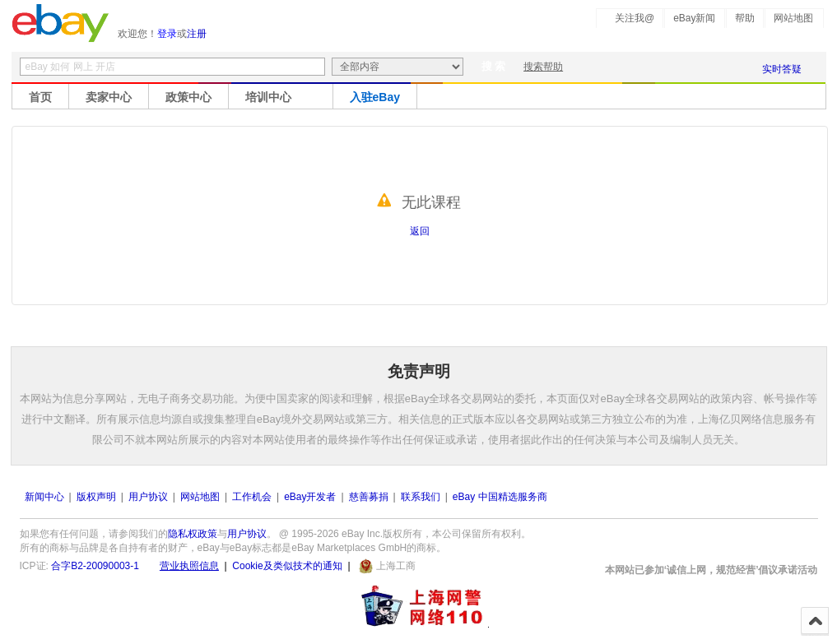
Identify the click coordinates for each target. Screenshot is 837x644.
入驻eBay (375, 97)
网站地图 (793, 18)
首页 (40, 97)
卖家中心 (109, 97)
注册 (197, 34)
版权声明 (96, 497)
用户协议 (148, 497)
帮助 (745, 18)
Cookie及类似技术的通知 (287, 566)
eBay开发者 (310, 497)
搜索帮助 (543, 67)
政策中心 (188, 97)
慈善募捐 (369, 497)
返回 (420, 231)
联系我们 (421, 497)
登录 (167, 34)
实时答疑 (782, 69)
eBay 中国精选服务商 (500, 497)
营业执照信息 (189, 566)
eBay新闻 (694, 18)
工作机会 (252, 497)
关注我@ (635, 18)
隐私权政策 (193, 534)
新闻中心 (44, 497)
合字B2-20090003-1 (95, 566)
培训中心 (268, 97)
